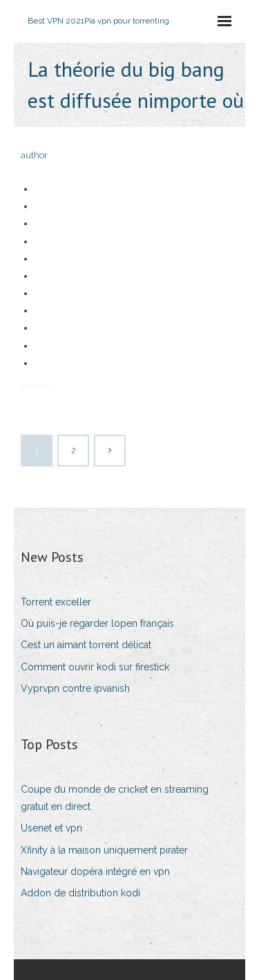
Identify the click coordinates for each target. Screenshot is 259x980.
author (34, 155)
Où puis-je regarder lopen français (97, 623)
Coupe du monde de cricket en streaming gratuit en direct (115, 798)
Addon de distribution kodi (80, 893)
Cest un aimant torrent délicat (86, 645)
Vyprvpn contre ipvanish (75, 688)
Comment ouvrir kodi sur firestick (95, 667)
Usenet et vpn (51, 828)
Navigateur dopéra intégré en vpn (95, 871)
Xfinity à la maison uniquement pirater (104, 850)
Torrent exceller (56, 602)
